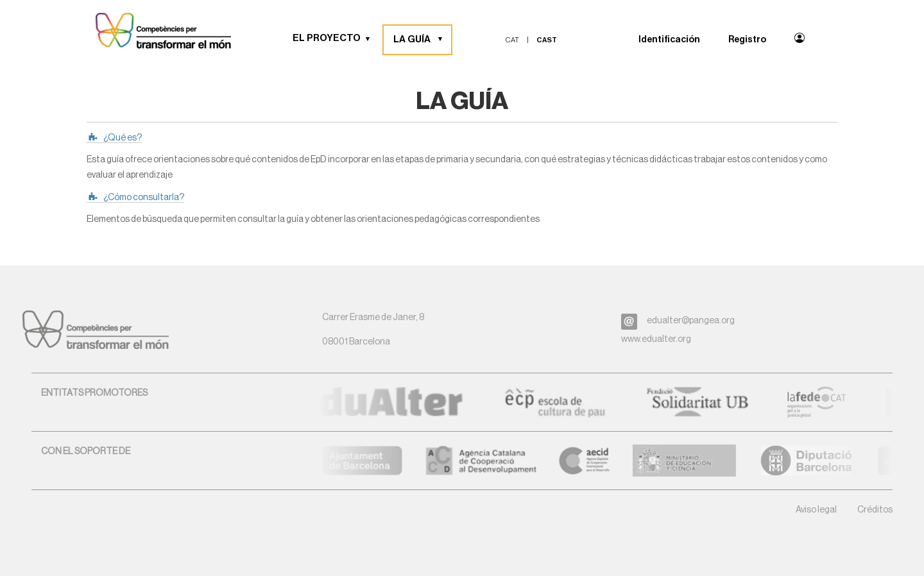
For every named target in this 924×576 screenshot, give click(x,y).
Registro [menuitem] (747, 40)
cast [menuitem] (547, 40)
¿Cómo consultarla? (144, 198)
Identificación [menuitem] (669, 40)
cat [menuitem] (512, 40)
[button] (372, 38)
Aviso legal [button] (816, 510)
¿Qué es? (123, 138)
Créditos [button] (875, 510)
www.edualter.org (656, 339)
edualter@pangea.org (691, 321)
